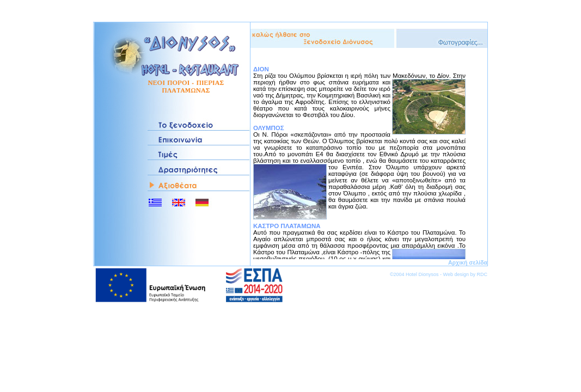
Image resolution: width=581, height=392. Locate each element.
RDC (482, 274)
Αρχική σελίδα (468, 262)
